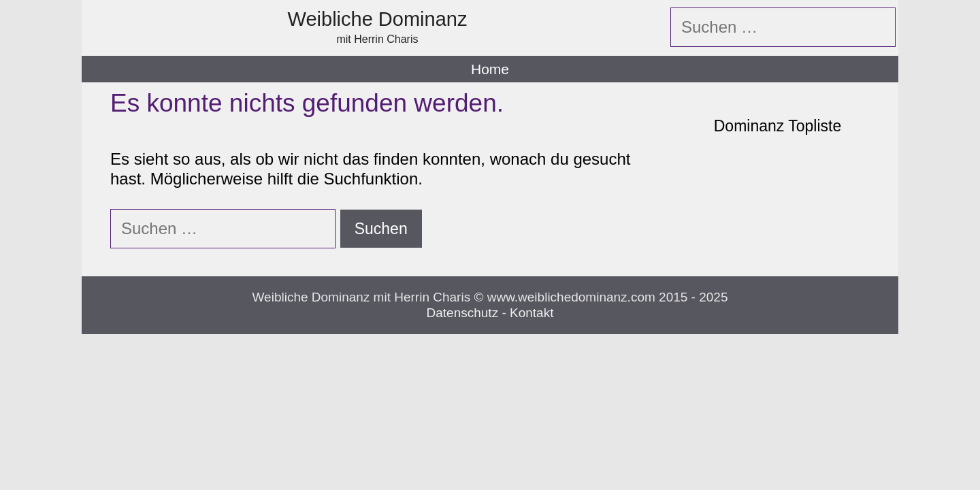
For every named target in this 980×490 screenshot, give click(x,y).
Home (490, 69)
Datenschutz (463, 313)
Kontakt (532, 313)
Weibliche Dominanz (378, 19)
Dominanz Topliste (778, 126)
